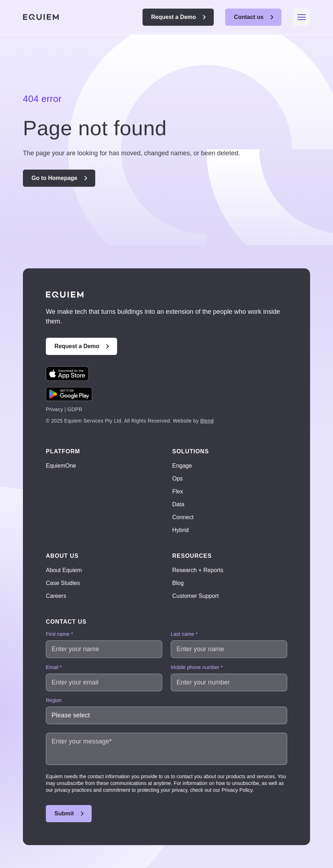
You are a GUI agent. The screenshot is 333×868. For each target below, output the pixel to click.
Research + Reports (198, 570)
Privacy (54, 409)
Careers (56, 596)
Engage (182, 466)
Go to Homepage (54, 178)
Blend (207, 421)
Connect (183, 517)
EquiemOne (61, 466)
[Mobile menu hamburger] (301, 17)
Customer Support (196, 596)
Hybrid (180, 530)
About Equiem (64, 570)
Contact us (249, 17)
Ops (177, 479)
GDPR (75, 409)
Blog (178, 583)
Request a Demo (173, 17)
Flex (178, 491)
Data (178, 504)
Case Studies (63, 583)
